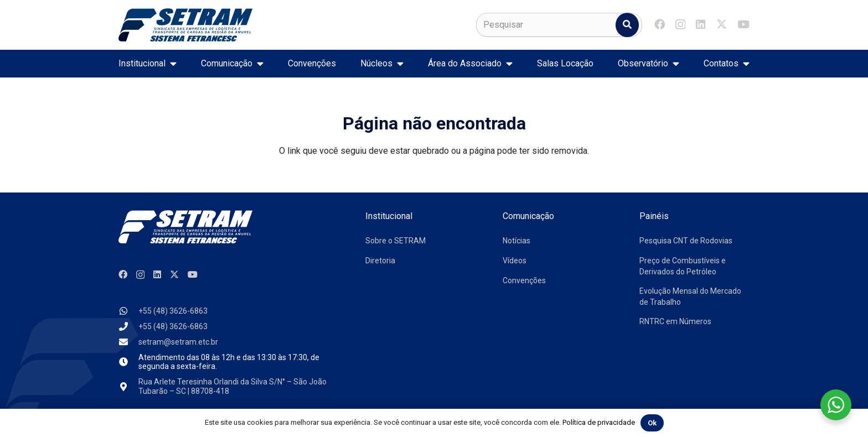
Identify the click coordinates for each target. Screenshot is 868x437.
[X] (722, 24)
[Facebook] (660, 24)
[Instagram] (680, 25)
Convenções (524, 280)
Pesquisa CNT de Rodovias (686, 241)
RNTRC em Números (675, 321)
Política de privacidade (599, 422)
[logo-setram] (185, 25)
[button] (171, 64)
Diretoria (380, 261)
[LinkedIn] (701, 24)
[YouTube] (743, 24)
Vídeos (515, 261)
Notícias (516, 241)
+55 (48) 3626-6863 (173, 311)
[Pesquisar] (559, 25)
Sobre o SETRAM (396, 241)
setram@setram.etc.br (178, 342)
